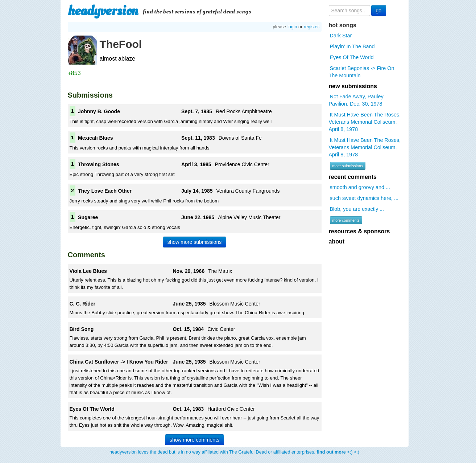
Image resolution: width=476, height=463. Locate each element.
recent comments (353, 177)
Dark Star (341, 36)
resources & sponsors (359, 231)
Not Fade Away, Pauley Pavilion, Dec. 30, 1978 (356, 100)
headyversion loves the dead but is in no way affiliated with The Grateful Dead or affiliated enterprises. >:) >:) (234, 452)
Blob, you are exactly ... (357, 209)
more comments (346, 220)
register (311, 27)
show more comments (194, 440)
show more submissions (194, 242)
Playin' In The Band (352, 46)
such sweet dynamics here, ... (364, 198)
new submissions (353, 86)
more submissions (348, 166)
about (337, 241)
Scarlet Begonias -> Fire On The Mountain (362, 72)
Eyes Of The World (352, 57)
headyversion (103, 11)
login (292, 27)
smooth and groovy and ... (360, 187)
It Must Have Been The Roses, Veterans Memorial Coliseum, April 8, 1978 (365, 122)
